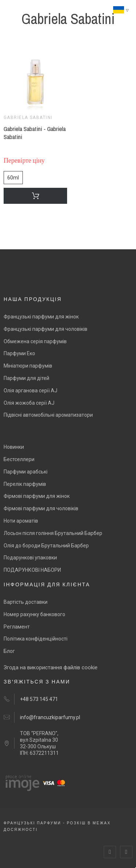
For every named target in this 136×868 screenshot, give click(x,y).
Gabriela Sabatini (28, 118)
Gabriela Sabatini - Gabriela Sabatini (35, 133)
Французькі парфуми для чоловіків (46, 329)
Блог (9, 651)
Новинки (14, 447)
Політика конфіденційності (36, 639)
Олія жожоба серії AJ (29, 403)
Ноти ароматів (21, 521)
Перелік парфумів (25, 484)
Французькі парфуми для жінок (41, 317)
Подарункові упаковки (30, 558)
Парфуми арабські (26, 472)
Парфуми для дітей (26, 378)
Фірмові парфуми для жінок (37, 496)
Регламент (17, 627)
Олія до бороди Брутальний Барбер (46, 546)
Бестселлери (19, 459)
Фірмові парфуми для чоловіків (41, 508)
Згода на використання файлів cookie (51, 667)
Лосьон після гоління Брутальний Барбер (53, 533)
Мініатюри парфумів (28, 366)
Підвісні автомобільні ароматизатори (48, 415)
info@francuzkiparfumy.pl (50, 717)
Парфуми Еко (19, 353)
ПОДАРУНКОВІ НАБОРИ (32, 570)
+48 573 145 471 (39, 699)
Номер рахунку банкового (34, 614)
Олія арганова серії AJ (30, 391)
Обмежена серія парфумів (35, 341)
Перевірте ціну (24, 161)
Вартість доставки (26, 602)
